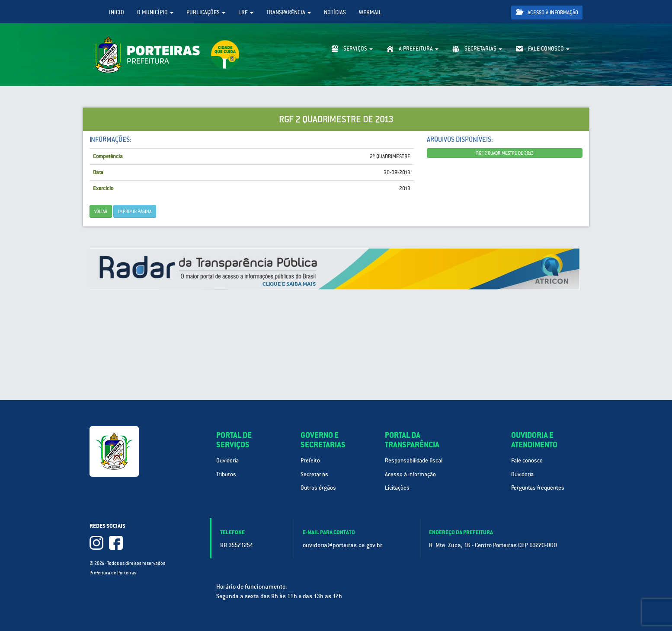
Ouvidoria (227, 461)
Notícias (335, 12)
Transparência (289, 12)
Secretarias (314, 474)
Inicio (117, 12)
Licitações (397, 488)
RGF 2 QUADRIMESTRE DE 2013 (505, 153)
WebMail (370, 12)
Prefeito (310, 461)
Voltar (101, 211)
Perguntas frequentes (538, 488)
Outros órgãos (318, 488)
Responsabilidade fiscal (414, 461)
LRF (246, 12)
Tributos (226, 474)
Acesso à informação (547, 12)
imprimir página (135, 211)
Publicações (206, 12)
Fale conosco (527, 461)
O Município (155, 12)
